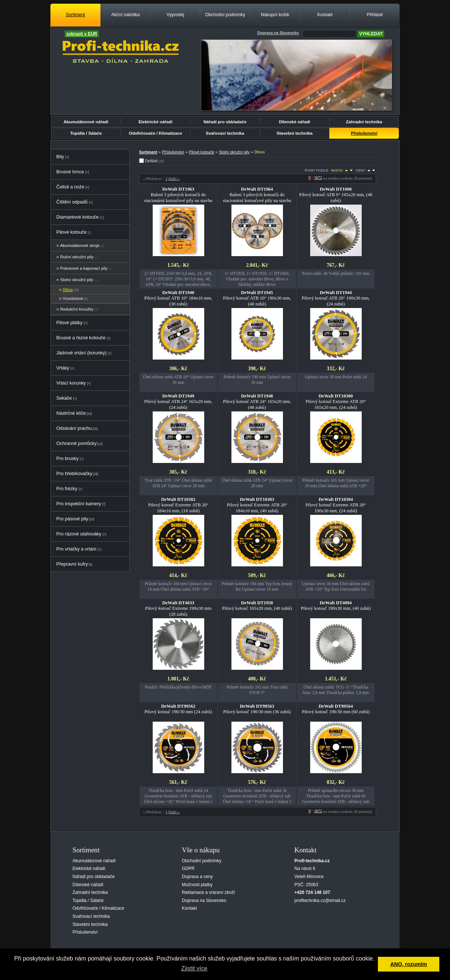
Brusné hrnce (70, 172)
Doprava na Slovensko (204, 901)
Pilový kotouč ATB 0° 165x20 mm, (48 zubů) (336, 195)
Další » (174, 179)
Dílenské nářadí (295, 122)
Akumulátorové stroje (80, 245)
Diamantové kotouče (77, 217)
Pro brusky (68, 459)
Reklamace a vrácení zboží (208, 892)
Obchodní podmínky (225, 15)
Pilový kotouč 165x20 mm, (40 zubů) (257, 606)
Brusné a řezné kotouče (81, 338)
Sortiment (75, 15)
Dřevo (68, 290)
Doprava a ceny (197, 877)
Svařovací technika (225, 133)
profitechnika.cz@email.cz (320, 901)
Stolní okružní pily (77, 280)
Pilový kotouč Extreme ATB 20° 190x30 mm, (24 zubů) (336, 505)
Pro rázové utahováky (79, 534)
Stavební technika (295, 133)
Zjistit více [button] (194, 968)
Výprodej (175, 15)
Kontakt (325, 15)
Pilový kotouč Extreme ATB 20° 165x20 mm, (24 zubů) (336, 401)
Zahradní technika (364, 122)
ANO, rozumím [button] (409, 964)
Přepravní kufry (72, 564)
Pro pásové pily (72, 519)
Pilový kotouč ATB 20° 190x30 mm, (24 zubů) (336, 298)
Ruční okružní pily (77, 257)
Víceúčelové (73, 299)
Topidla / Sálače (86, 133)
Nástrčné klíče (71, 413)
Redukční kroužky (77, 309)
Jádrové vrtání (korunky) (81, 353)
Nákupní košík (275, 15)
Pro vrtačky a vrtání (76, 549)
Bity (60, 157)
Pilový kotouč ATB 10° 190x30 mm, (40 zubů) (257, 298)
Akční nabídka (125, 15)
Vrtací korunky (71, 383)
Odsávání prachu (74, 428)
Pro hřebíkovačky (74, 474)
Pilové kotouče (71, 232)
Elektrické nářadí (155, 122)
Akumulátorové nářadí (86, 122)
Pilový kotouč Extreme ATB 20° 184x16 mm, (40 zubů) (257, 505)
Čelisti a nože (70, 187)
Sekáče (64, 398)
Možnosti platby (197, 885)
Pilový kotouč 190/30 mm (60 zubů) (336, 709)
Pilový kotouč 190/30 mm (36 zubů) (257, 709)
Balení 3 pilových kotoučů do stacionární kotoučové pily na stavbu (178, 195)
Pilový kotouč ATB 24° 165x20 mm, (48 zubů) (257, 401)
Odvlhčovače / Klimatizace (155, 133)
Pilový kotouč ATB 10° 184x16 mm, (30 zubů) (178, 298)
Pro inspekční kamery (79, 504)
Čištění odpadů (72, 202)
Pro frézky (67, 489)
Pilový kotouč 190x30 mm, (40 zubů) (336, 606)
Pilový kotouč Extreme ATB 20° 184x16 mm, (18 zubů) (178, 505)
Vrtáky (63, 368)
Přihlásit (375, 15)
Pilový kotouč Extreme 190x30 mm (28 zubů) (178, 608)
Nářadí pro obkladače (225, 122)
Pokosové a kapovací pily (84, 268)
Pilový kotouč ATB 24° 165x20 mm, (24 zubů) (178, 401)
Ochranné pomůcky (77, 443)
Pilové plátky (69, 323)
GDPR (188, 868)
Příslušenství (364, 133)
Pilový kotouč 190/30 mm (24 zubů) (178, 709)
